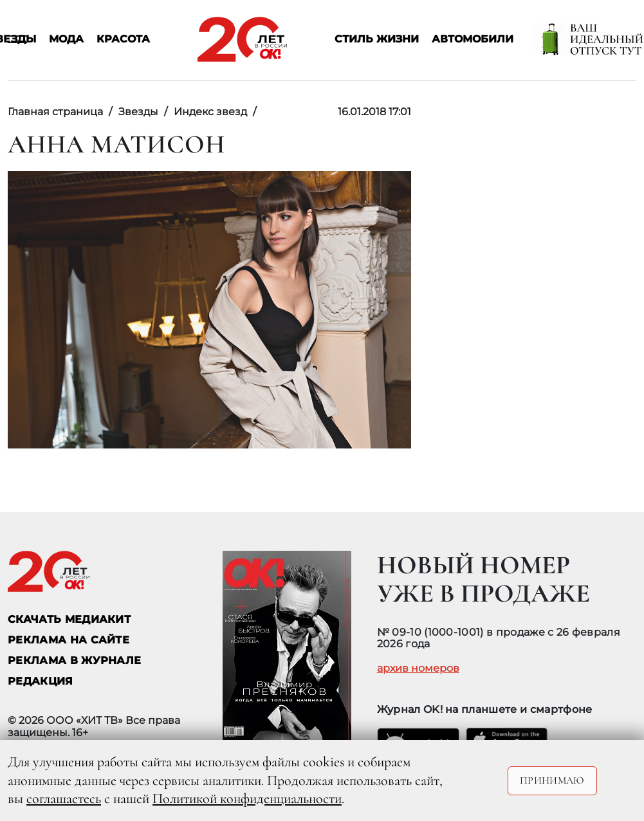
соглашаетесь (64, 798)
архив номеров (418, 669)
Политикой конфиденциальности (247, 798)
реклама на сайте (69, 640)
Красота (123, 40)
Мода (66, 40)
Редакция (41, 681)
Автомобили (473, 40)
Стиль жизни (377, 40)
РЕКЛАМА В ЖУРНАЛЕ (74, 660)
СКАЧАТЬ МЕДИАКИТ (69, 619)
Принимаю (552, 780)
